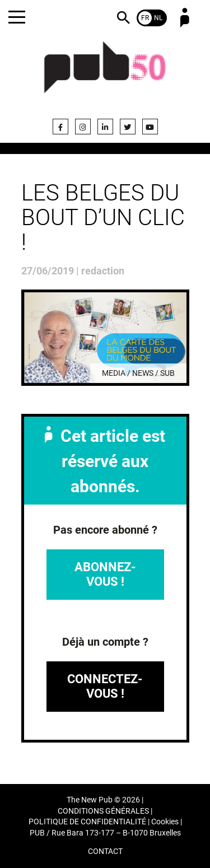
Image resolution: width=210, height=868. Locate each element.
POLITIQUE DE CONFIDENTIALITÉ (87, 822)
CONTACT (105, 851)
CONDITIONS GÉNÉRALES (103, 811)
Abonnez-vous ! (105, 574)
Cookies (165, 822)
